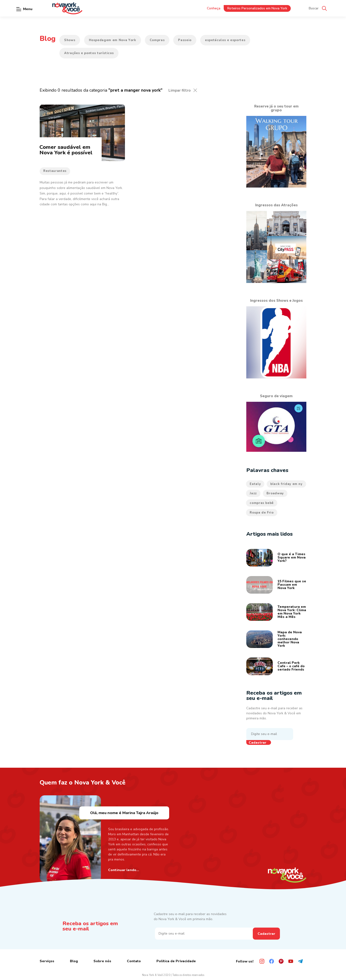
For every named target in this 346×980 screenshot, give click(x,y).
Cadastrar (257, 742)
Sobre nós (102, 961)
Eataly (255, 484)
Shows (70, 40)
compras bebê (262, 503)
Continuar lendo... (124, 870)
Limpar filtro (179, 90)
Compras (157, 40)
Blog (74, 961)
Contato (134, 961)
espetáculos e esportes (225, 40)
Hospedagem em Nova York (113, 40)
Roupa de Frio (262, 513)
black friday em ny (286, 484)
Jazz (253, 493)
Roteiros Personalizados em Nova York (257, 8)
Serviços (47, 961)
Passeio (185, 40)
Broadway (275, 493)
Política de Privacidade (176, 961)
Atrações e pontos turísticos (89, 53)
